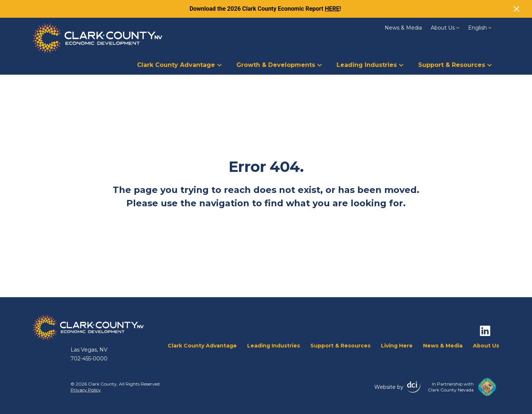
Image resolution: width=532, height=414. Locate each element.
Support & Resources (455, 65)
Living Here (397, 346)
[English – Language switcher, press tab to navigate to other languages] (480, 28)
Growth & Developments (279, 65)
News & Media (403, 28)
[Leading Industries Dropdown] (401, 64)
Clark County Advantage (179, 65)
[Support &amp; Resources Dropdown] (490, 64)
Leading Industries (370, 65)
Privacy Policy (86, 390)
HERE (332, 9)
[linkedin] (485, 331)
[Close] (516, 9)
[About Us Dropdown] (458, 27)
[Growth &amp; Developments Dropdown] (320, 64)
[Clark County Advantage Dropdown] (219, 64)
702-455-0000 (89, 359)
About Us (445, 28)
